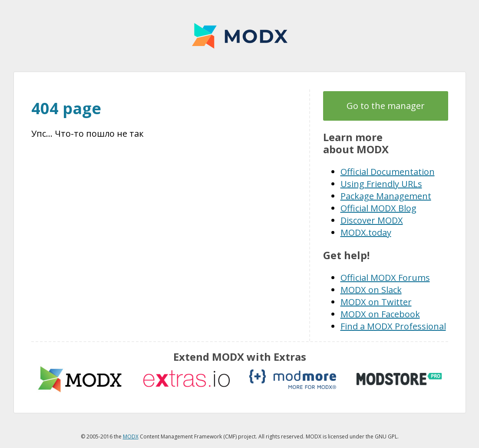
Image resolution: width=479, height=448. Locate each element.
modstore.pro (399, 379)
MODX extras (80, 379)
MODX (240, 36)
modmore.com (293, 379)
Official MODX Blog (378, 208)
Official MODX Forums (385, 278)
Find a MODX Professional (393, 326)
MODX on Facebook (380, 314)
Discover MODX (372, 220)
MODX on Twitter (376, 302)
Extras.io (186, 379)
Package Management (386, 196)
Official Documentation (388, 172)
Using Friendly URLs (381, 184)
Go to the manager (386, 106)
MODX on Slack (371, 290)
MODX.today (366, 232)
